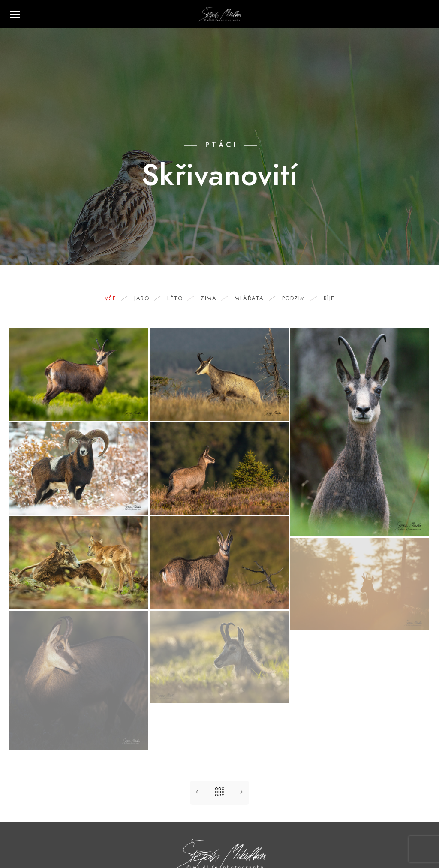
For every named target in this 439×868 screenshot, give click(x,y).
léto (179, 298)
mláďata (254, 298)
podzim (298, 298)
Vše (115, 298)
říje (329, 298)
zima (213, 298)
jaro (146, 298)
